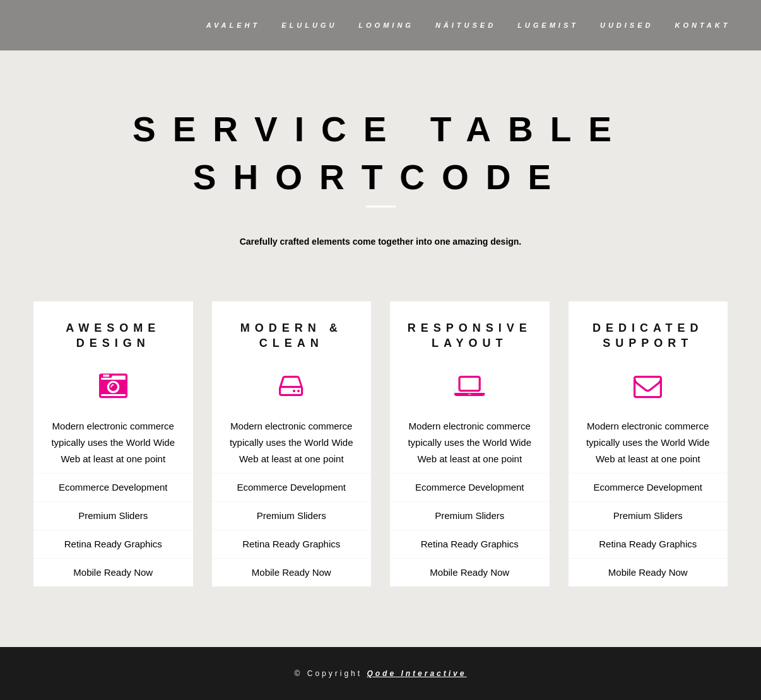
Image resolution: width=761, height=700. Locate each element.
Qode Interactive (416, 674)
